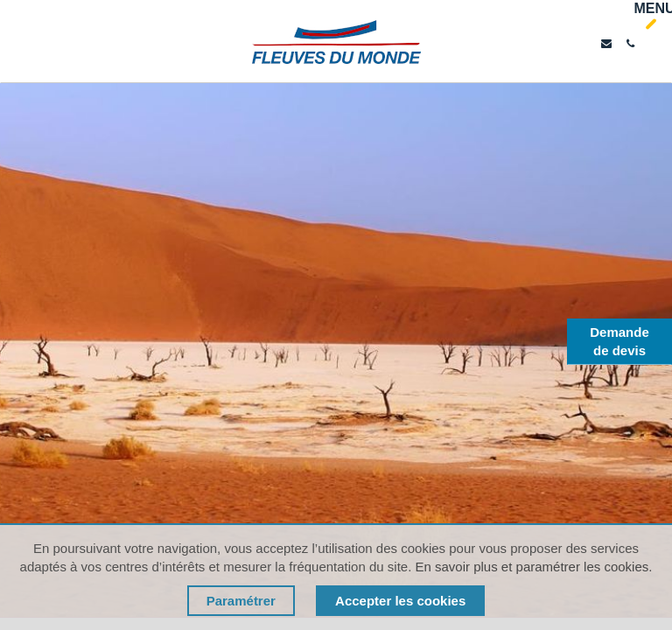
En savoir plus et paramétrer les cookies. (533, 567)
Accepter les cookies (400, 601)
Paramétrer (241, 601)
